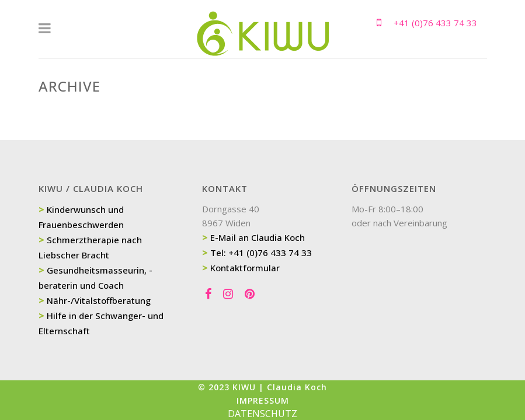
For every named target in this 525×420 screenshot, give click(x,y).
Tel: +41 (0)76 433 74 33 (261, 253)
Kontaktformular (245, 268)
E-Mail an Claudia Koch (258, 237)
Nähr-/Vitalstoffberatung (99, 300)
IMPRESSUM (263, 400)
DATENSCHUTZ (262, 414)
